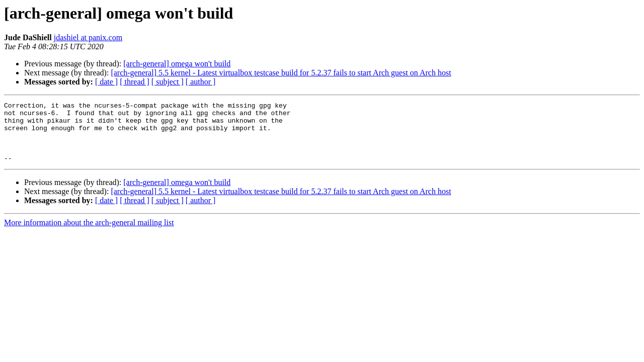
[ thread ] (135, 82)
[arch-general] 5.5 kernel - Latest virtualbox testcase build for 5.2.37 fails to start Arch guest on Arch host (281, 73)
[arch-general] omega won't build (177, 64)
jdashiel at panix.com (88, 37)
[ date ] (106, 82)
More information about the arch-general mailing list (89, 235)
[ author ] (201, 82)
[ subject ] (168, 82)
